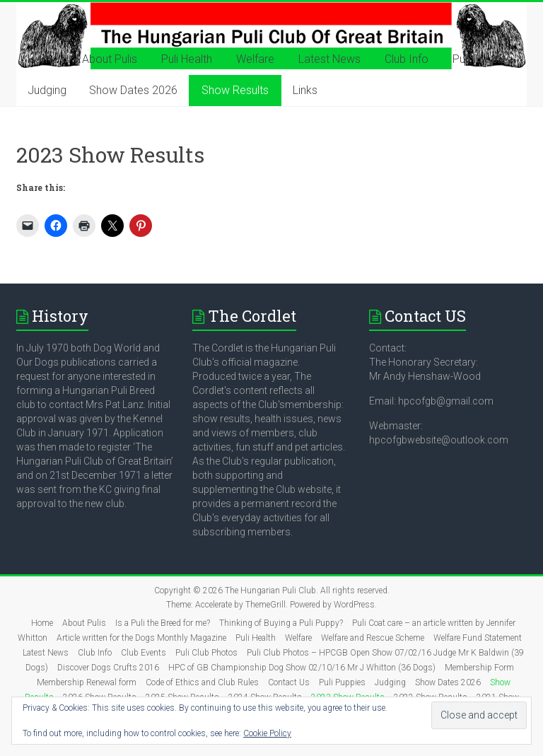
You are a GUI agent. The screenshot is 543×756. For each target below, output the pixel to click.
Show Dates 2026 (133, 90)
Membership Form (479, 668)
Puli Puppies (482, 59)
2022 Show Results (431, 697)
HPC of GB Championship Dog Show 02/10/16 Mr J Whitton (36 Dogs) (302, 668)
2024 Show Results (265, 697)
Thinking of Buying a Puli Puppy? (281, 623)
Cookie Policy (267, 733)
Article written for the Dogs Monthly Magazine (141, 638)
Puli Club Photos (206, 653)
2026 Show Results (100, 697)
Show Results (235, 90)
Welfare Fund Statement (478, 638)
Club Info (407, 59)
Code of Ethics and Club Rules (202, 682)
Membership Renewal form (87, 682)
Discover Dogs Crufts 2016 (108, 668)
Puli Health (187, 59)
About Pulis (110, 59)
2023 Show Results (348, 697)
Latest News (329, 59)
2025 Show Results (182, 697)
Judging (47, 90)
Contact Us (289, 682)
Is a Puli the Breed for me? (163, 623)
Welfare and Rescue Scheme (373, 638)
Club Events (144, 653)
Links (305, 90)
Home (43, 59)
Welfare (255, 59)
